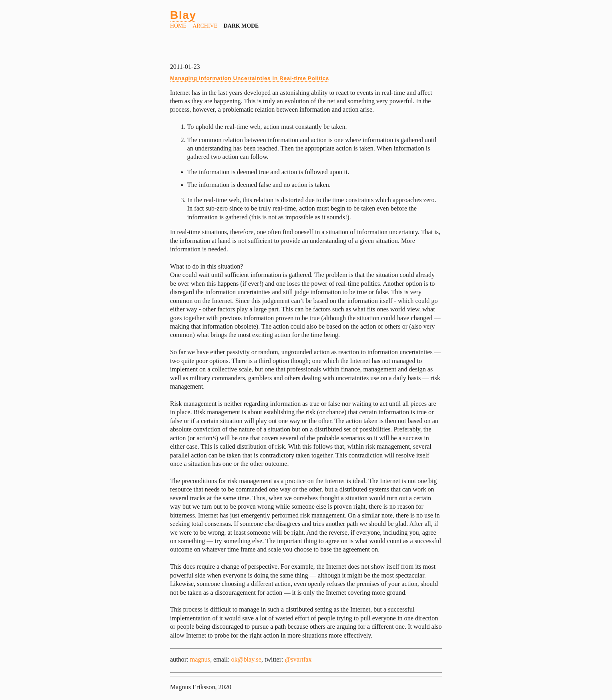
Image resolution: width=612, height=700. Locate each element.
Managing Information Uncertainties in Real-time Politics (250, 78)
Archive (205, 26)
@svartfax (298, 659)
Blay (183, 15)
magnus (200, 659)
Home (178, 26)
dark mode (241, 26)
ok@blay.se (246, 659)
